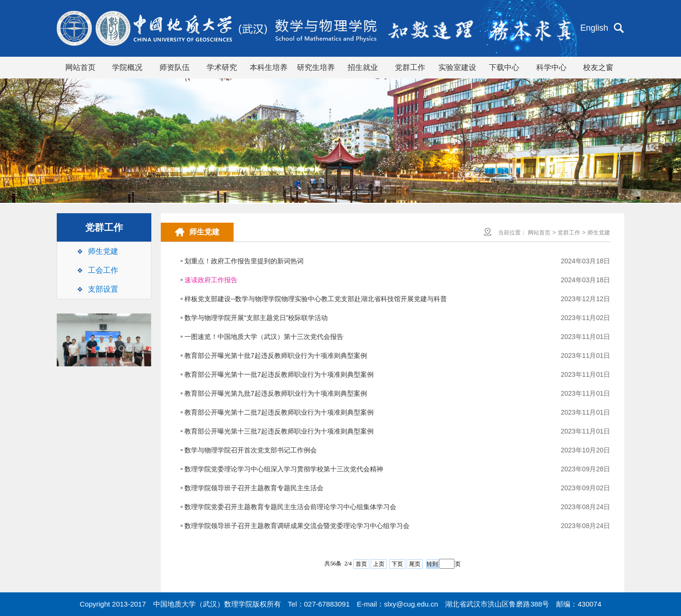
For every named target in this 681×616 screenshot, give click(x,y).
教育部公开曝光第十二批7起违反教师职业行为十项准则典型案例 (279, 412)
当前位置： (512, 233)
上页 (379, 564)
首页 (361, 564)
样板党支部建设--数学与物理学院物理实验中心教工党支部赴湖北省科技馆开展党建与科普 (316, 299)
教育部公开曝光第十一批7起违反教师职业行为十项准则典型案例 (279, 374)
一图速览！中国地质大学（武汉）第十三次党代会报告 (264, 337)
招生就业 (363, 67)
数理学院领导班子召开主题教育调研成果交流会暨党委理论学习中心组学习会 (297, 526)
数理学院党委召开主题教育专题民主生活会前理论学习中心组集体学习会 (290, 507)
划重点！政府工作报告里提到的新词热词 (244, 261)
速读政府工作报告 (211, 280)
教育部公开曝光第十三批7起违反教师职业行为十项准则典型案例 (279, 431)
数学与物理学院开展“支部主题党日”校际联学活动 (256, 318)
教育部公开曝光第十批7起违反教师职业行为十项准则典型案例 (276, 356)
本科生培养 (269, 67)
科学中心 (551, 67)
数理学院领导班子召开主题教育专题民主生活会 (254, 488)
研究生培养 (316, 67)
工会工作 (103, 270)
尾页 (415, 564)
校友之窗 (598, 67)
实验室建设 (457, 67)
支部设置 (103, 289)
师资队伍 (175, 67)
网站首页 (80, 67)
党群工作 (410, 67)
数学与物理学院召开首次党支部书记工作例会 (251, 450)
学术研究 (222, 67)
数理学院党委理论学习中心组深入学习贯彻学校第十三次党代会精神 (284, 469)
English (594, 28)
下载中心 (504, 67)
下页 (397, 564)
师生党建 (103, 251)
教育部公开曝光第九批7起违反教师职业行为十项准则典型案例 (276, 393)
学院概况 (127, 67)
